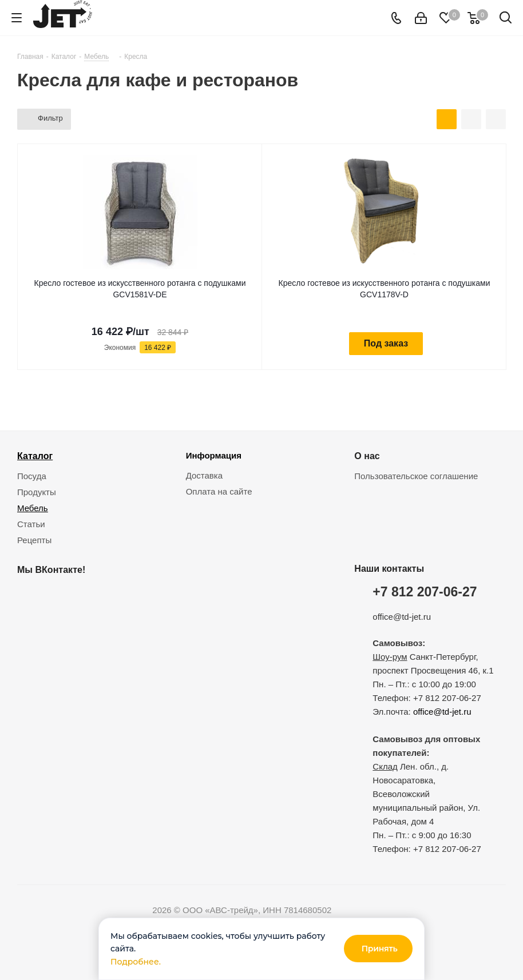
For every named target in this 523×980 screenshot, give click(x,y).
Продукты (37, 492)
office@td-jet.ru (402, 617)
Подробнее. (136, 962)
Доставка (204, 475)
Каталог (35, 456)
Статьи (31, 524)
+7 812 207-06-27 (425, 592)
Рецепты (34, 540)
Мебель (33, 508)
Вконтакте (29, 596)
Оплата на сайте (219, 491)
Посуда (32, 476)
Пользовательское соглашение (416, 476)
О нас (367, 456)
